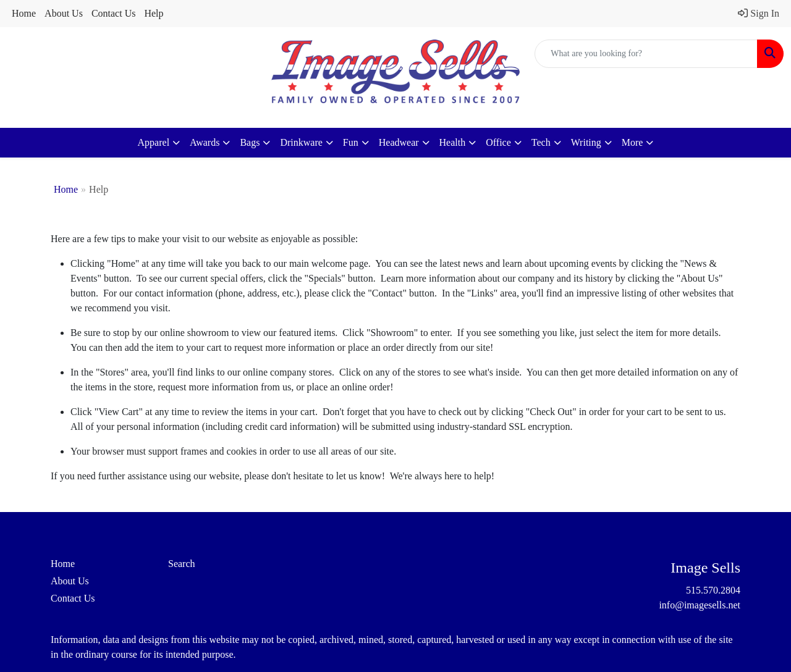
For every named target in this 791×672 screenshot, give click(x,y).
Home (24, 13)
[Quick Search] (646, 54)
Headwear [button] (399, 142)
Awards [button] (205, 142)
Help (154, 13)
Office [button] (498, 142)
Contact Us (114, 13)
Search (182, 564)
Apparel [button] (154, 142)
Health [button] (453, 142)
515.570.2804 (713, 590)
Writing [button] (586, 142)
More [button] (632, 142)
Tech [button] (541, 142)
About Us (64, 13)
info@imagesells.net (700, 605)
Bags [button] (250, 142)
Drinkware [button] (301, 142)
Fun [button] (351, 142)
